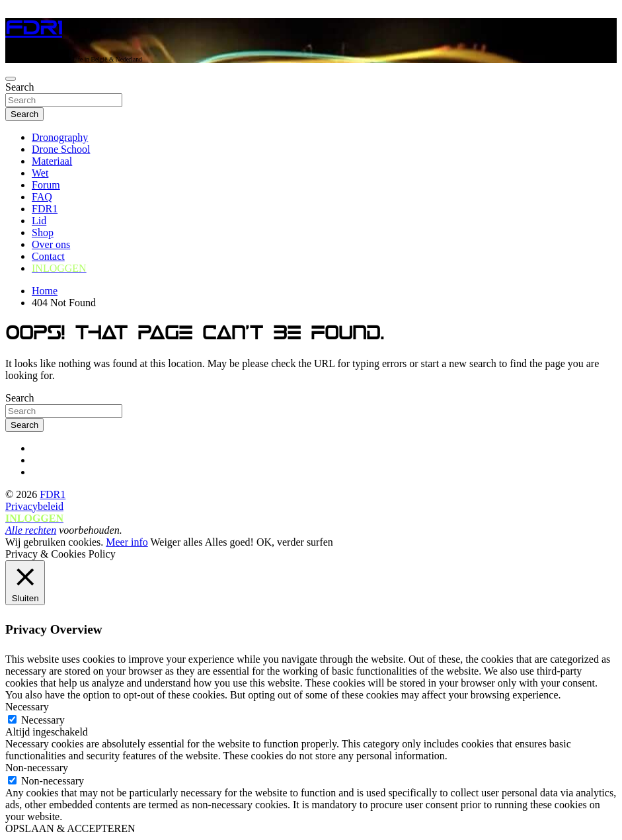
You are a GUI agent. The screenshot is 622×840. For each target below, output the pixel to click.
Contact (48, 256)
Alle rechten (31, 530)
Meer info (127, 542)
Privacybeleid (34, 506)
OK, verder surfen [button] (295, 542)
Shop (43, 232)
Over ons (51, 244)
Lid (39, 221)
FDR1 (34, 28)
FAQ (42, 197)
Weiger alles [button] (176, 542)
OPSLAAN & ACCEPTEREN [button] (70, 828)
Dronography (60, 137)
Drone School (61, 149)
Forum (46, 185)
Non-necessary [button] (37, 768)
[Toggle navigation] (11, 79)
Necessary (43, 720)
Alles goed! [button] (229, 542)
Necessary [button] (27, 707)
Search (20, 87)
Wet (40, 173)
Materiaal (52, 161)
